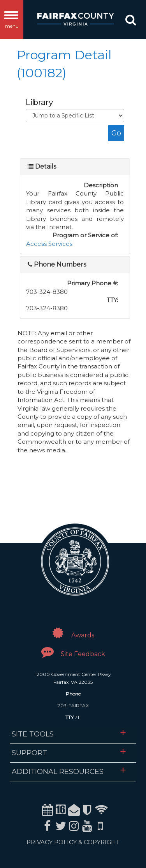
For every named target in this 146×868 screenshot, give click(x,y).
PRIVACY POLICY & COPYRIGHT (73, 842)
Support (29, 753)
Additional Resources (58, 772)
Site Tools (33, 734)
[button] (131, 22)
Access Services (49, 244)
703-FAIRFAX (73, 705)
